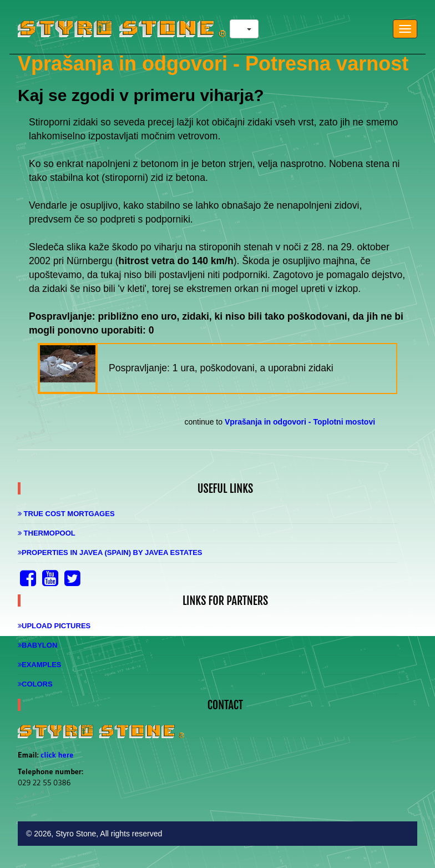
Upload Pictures (54, 626)
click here (57, 755)
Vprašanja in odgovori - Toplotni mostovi (300, 422)
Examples (40, 665)
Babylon (37, 645)
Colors (35, 684)
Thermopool (47, 533)
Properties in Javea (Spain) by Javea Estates (110, 552)
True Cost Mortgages (66, 514)
